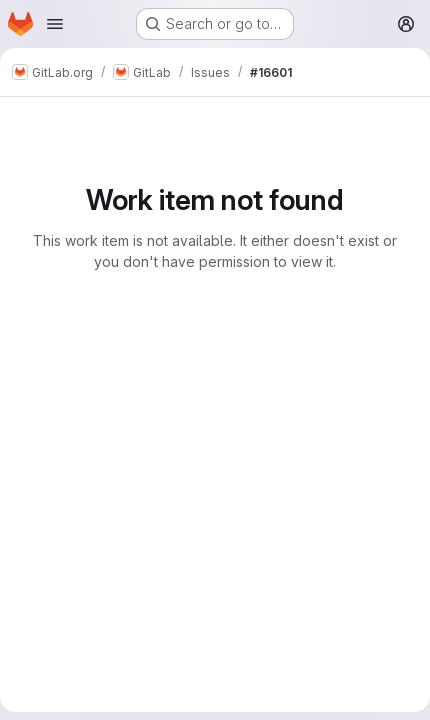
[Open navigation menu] (55, 24)
